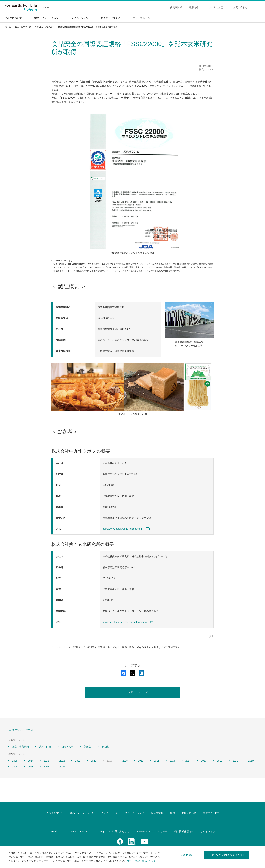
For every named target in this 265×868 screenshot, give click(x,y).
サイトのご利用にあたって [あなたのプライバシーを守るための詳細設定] (141, 863)
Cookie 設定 (187, 857)
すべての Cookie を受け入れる (228, 857)
